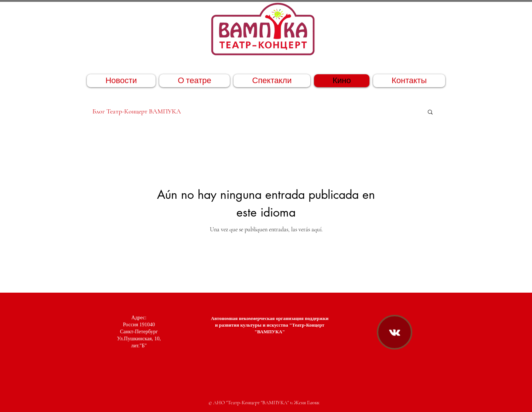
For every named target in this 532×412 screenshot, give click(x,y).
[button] (430, 113)
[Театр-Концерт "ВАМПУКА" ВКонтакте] (395, 333)
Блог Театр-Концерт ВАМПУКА (137, 111)
